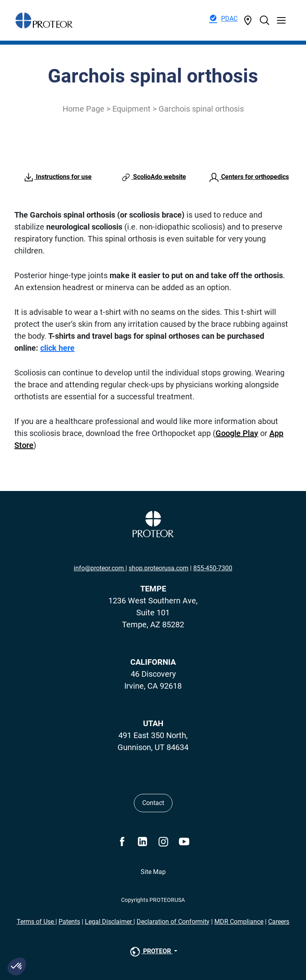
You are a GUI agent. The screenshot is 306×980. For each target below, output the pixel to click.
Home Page (83, 109)
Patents (69, 922)
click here (57, 348)
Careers (279, 922)
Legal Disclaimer (109, 922)
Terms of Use (36, 922)
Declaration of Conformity (173, 922)
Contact (153, 803)
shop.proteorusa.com (159, 568)
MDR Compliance (239, 922)
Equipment (131, 109)
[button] (17, 966)
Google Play (237, 433)
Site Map (153, 872)
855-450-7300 (213, 568)
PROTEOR (151, 952)
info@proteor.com (100, 568)
